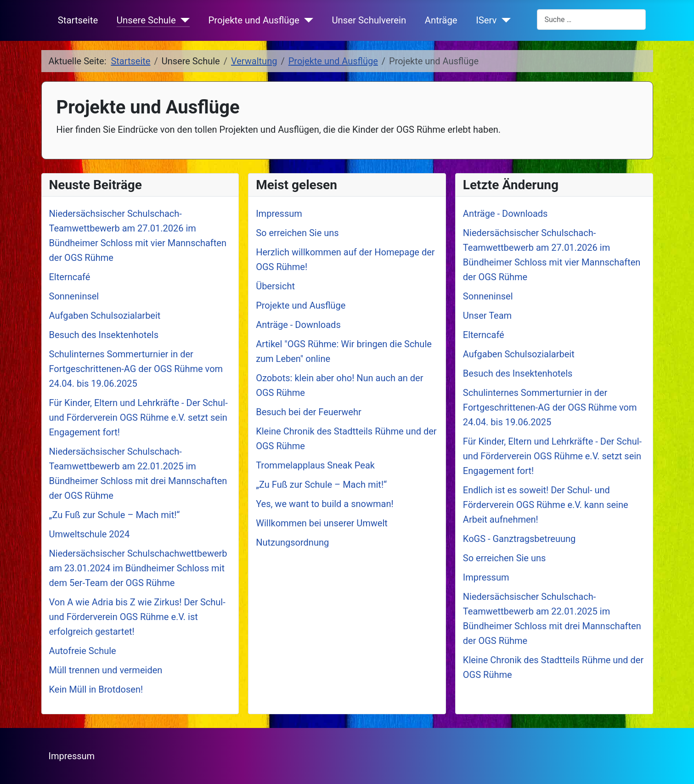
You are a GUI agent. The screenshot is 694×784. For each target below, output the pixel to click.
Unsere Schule (146, 20)
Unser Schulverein (369, 20)
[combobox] (591, 20)
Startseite (78, 20)
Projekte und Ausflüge (254, 20)
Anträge (441, 20)
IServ (486, 20)
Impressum (72, 756)
